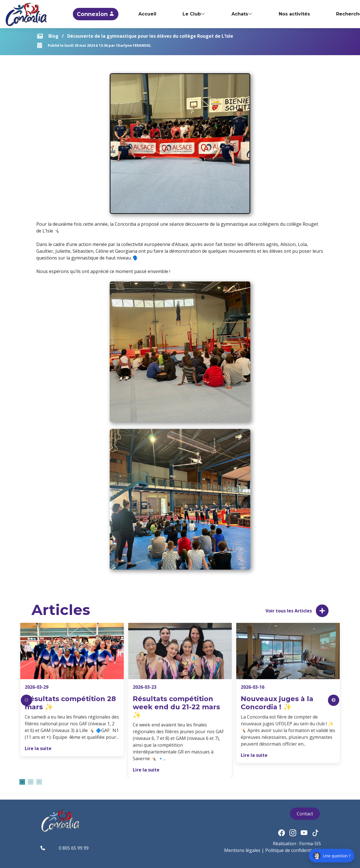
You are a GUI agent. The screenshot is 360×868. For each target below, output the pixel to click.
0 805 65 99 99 (74, 848)
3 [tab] (39, 782)
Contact (305, 814)
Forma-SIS (310, 844)
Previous (26, 700)
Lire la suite (38, 748)
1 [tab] (22, 782)
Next (334, 700)
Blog (53, 36)
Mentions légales (242, 850)
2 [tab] (31, 782)
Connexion (128, 14)
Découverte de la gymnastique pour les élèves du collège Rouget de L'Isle (150, 36)
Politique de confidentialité (293, 850)
